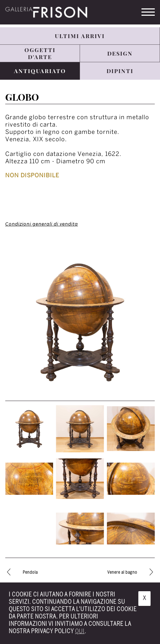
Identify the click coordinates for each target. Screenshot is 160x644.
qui (80, 631)
